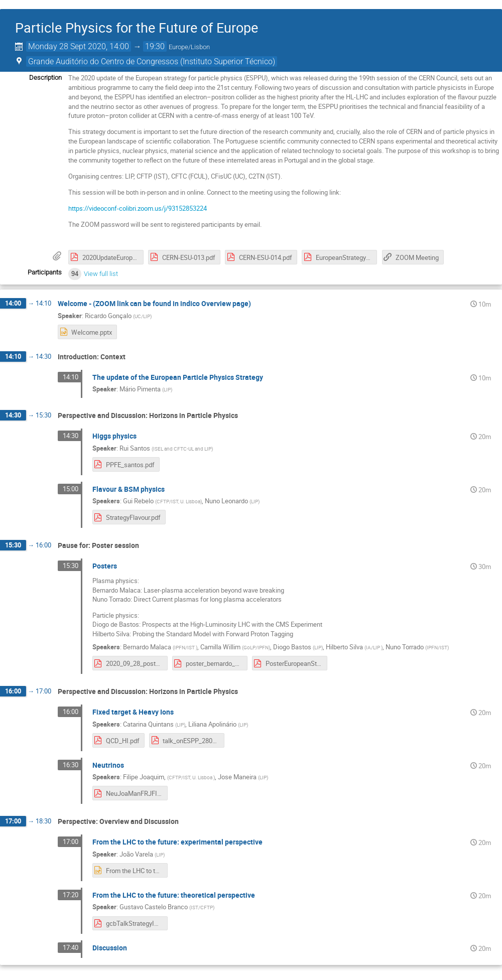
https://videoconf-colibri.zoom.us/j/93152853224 (138, 208)
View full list (101, 274)
